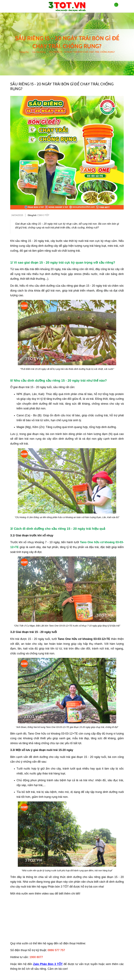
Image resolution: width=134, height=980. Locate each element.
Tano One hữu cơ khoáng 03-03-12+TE (84, 639)
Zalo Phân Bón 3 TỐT (48, 964)
